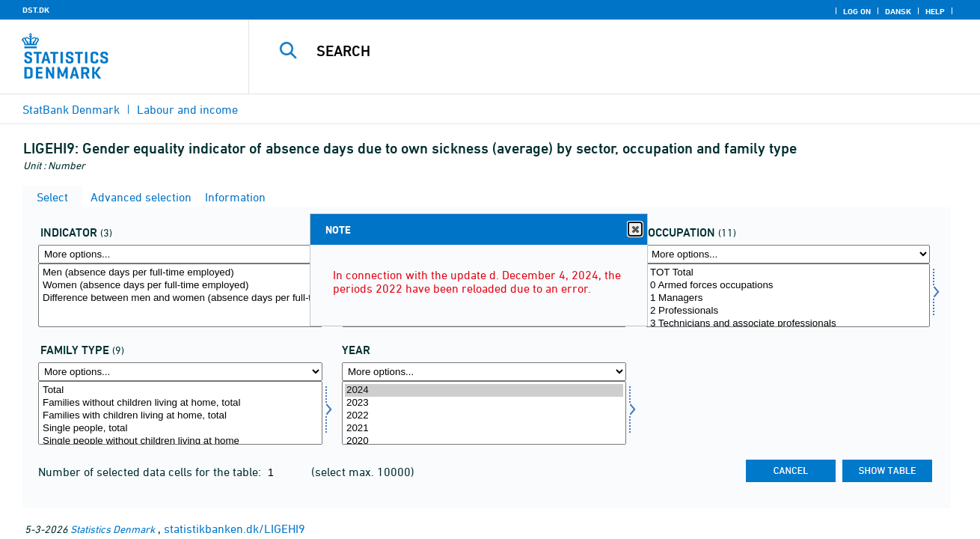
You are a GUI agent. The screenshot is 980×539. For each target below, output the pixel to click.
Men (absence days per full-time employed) (180, 273)
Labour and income (187, 109)
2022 (484, 416)
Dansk (898, 11)
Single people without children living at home (180, 441)
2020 (484, 441)
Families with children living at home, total (180, 416)
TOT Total (788, 273)
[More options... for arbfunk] (788, 254)
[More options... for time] (484, 372)
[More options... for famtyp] (180, 372)
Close (634, 229)
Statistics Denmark (113, 529)
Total (180, 390)
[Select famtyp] (180, 413)
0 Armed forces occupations (788, 286)
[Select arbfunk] (788, 295)
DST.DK (36, 10)
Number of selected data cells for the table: (151, 472)
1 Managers (788, 298)
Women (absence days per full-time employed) (180, 286)
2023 (484, 403)
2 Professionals (788, 311)
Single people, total (180, 429)
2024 (484, 390)
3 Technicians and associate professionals (788, 324)
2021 (484, 429)
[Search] (599, 51)
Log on (857, 11)
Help (935, 11)
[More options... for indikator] (180, 254)
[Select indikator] (180, 295)
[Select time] (484, 413)
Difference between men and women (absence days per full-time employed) (180, 298)
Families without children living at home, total (180, 403)
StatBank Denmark (71, 109)
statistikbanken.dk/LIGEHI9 (235, 529)
